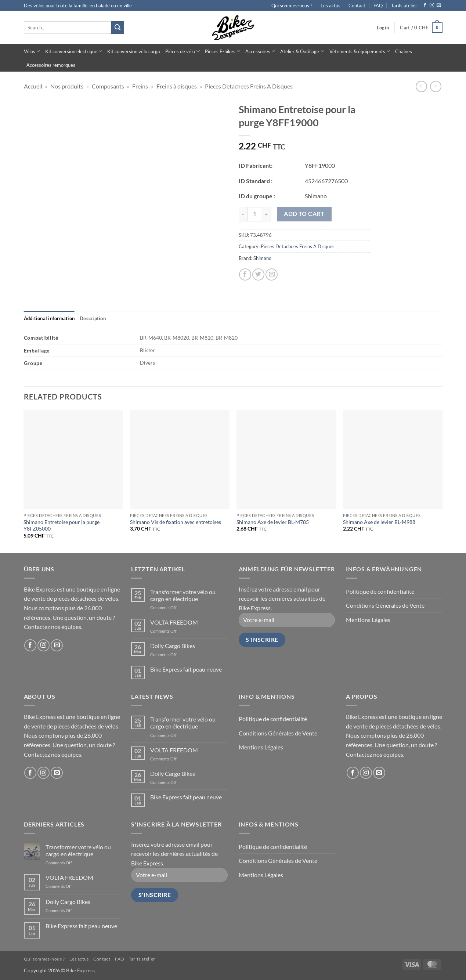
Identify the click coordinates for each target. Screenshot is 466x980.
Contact (357, 6)
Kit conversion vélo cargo (134, 51)
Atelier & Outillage (302, 51)
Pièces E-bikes (223, 51)
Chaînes (404, 51)
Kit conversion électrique (74, 51)
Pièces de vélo (183, 51)
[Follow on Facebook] (425, 6)
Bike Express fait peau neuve (186, 669)
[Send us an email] (439, 6)
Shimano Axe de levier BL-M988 (379, 522)
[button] (383, 28)
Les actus (330, 6)
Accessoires (260, 51)
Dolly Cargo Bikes (173, 646)
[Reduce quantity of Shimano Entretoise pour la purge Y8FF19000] (243, 214)
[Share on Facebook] (245, 274)
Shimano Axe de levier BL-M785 (273, 522)
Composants (108, 86)
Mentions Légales (368, 620)
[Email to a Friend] (272, 274)
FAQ (378, 6)
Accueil (33, 86)
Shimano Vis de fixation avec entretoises (176, 522)
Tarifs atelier (404, 6)
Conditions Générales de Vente (385, 605)
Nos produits (67, 86)
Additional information (49, 318)
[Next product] (421, 86)
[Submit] (118, 28)
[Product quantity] (255, 214)
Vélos (32, 51)
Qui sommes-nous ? (292, 6)
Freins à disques (177, 86)
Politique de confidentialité (380, 591)
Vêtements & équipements (360, 51)
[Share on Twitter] (258, 274)
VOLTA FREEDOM (174, 622)
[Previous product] (436, 86)
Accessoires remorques (51, 65)
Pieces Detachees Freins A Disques (249, 86)
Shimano (262, 258)
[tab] (49, 318)
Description (93, 318)
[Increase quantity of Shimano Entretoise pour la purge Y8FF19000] (267, 214)
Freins (140, 86)
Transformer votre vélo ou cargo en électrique (183, 595)
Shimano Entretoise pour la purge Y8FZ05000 (62, 525)
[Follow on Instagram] (432, 6)
